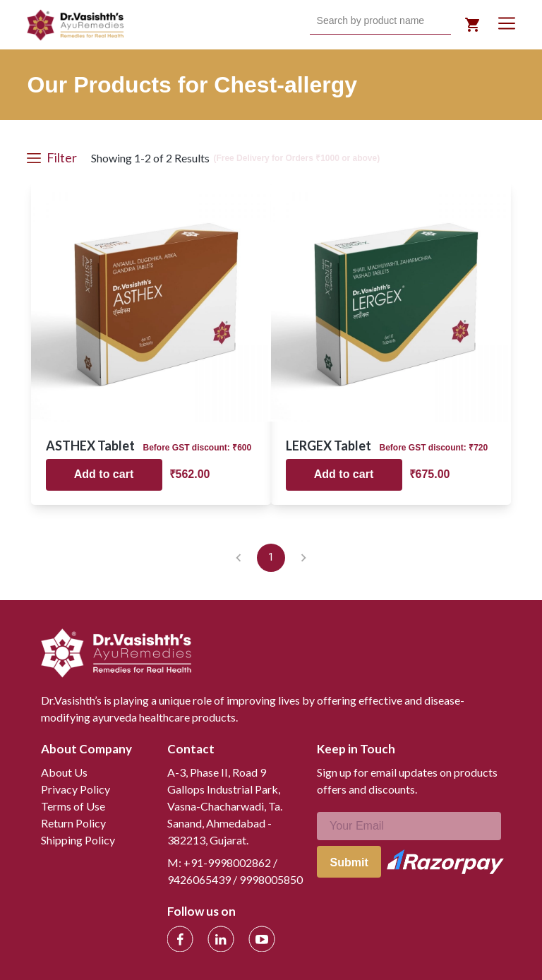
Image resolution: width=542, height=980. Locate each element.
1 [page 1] (271, 558)
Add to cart (104, 474)
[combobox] (318, 21)
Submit (349, 862)
